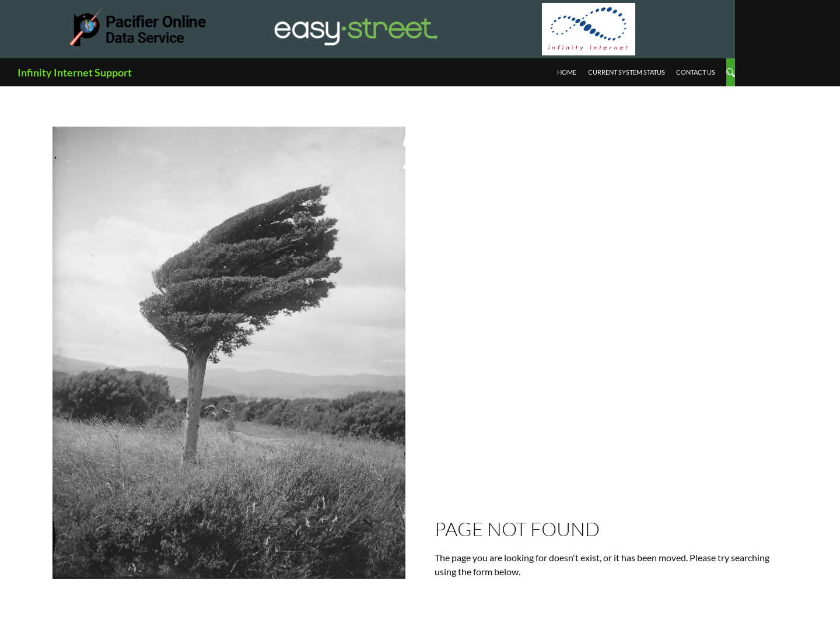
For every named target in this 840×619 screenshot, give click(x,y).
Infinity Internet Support (75, 72)
